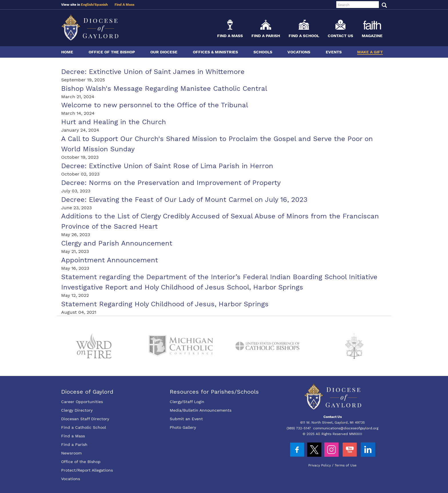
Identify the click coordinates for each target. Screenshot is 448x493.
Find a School (304, 36)
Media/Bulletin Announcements (201, 410)
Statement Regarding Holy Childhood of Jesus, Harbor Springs (165, 304)
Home (67, 52)
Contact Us (340, 36)
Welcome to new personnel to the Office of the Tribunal (155, 105)
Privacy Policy (320, 465)
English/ (88, 5)
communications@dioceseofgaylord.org (346, 428)
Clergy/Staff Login (187, 402)
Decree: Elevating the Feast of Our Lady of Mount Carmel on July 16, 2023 (184, 200)
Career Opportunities (82, 402)
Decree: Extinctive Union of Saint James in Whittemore (153, 72)
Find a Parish (266, 36)
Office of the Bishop (112, 52)
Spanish (101, 5)
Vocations (299, 52)
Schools (263, 52)
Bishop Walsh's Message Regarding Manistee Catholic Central (164, 88)
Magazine (372, 36)
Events (334, 52)
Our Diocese (164, 52)
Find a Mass (230, 36)
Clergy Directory (77, 410)
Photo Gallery (183, 427)
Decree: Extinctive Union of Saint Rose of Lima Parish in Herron (167, 166)
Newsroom (71, 453)
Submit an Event (186, 419)
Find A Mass (124, 5)
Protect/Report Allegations (87, 470)
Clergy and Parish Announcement (117, 243)
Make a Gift (370, 52)
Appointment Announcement (110, 260)
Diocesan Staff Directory (85, 419)
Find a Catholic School (84, 427)
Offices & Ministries (215, 52)
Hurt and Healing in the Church (114, 122)
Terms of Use (346, 465)
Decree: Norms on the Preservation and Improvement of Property (171, 183)
